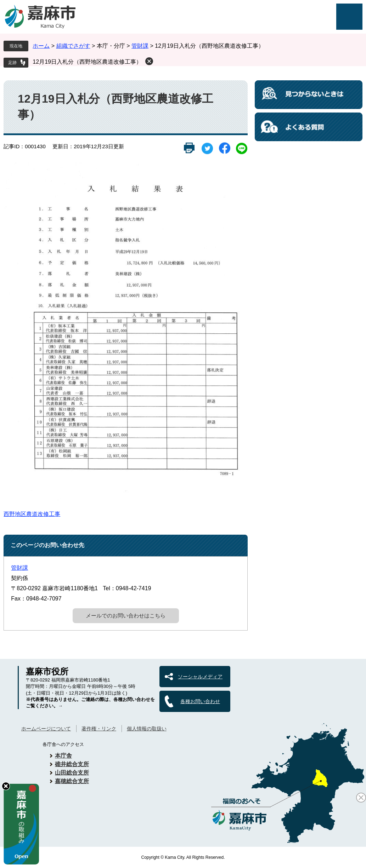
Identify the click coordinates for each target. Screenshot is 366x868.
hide (6, 786)
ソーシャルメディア (200, 677)
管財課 (140, 46)
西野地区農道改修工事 (32, 514)
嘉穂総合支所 (72, 781)
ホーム (41, 46)
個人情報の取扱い (147, 729)
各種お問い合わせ (200, 701)
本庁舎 (63, 756)
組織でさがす (73, 46)
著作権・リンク (99, 729)
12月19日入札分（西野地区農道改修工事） (87, 62)
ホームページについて (46, 729)
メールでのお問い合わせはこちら (126, 616)
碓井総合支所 (72, 764)
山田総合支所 (72, 773)
